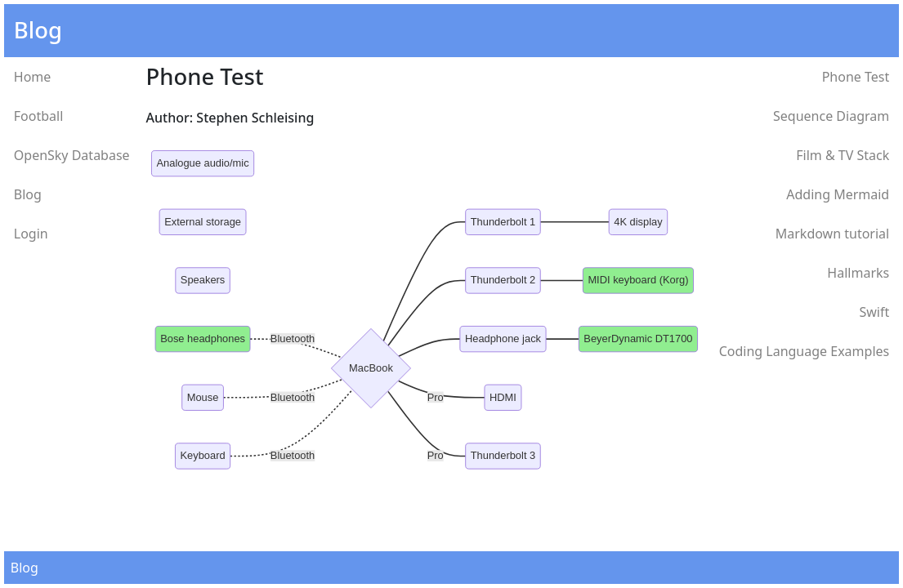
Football (39, 116)
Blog (28, 194)
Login (31, 234)
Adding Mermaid (838, 194)
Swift (874, 312)
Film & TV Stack (843, 155)
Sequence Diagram (831, 116)
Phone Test (856, 77)
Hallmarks (858, 273)
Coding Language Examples (805, 351)
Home (33, 77)
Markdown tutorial (832, 234)
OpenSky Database (72, 155)
